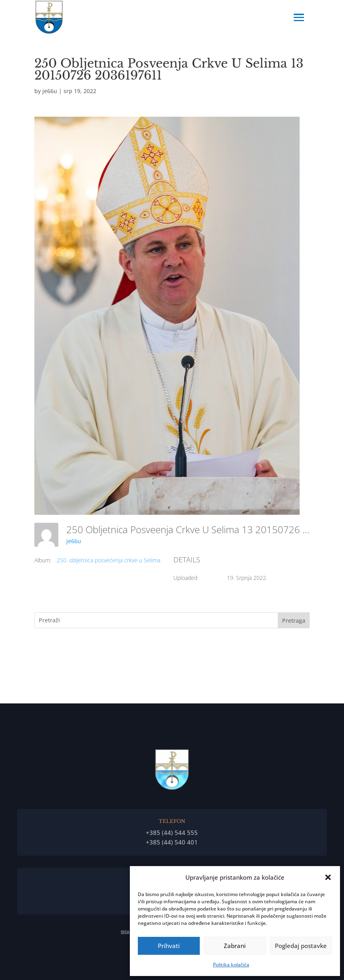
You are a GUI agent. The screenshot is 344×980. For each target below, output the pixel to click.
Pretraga (294, 620)
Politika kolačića (231, 965)
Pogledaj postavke (301, 946)
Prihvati (169, 946)
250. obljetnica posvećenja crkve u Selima (108, 560)
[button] (328, 877)
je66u (50, 91)
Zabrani (235, 946)
